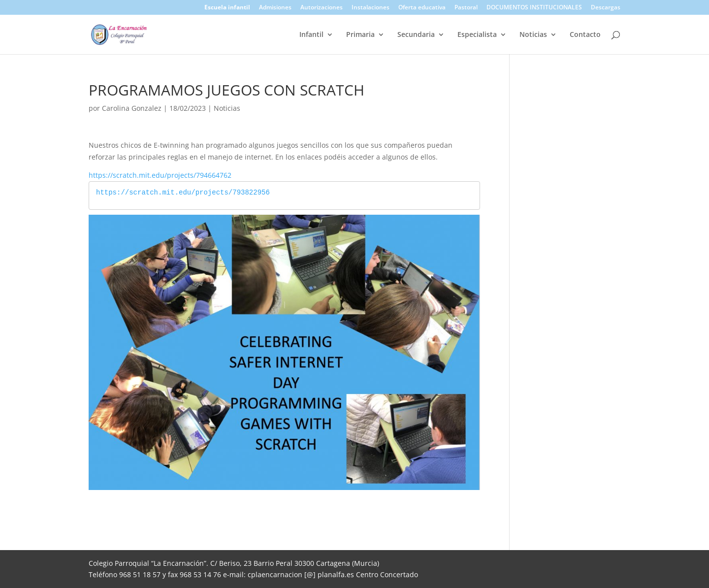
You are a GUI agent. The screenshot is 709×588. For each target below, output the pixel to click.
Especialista (477, 35)
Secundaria (416, 35)
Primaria (360, 35)
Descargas (606, 8)
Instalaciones (371, 8)
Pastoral (466, 8)
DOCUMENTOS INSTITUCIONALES (534, 8)
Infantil (311, 35)
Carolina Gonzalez (132, 108)
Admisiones (275, 8)
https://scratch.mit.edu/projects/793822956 (183, 193)
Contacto (585, 35)
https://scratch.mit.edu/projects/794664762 (160, 175)
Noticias (533, 35)
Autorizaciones (322, 8)
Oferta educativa (422, 8)
